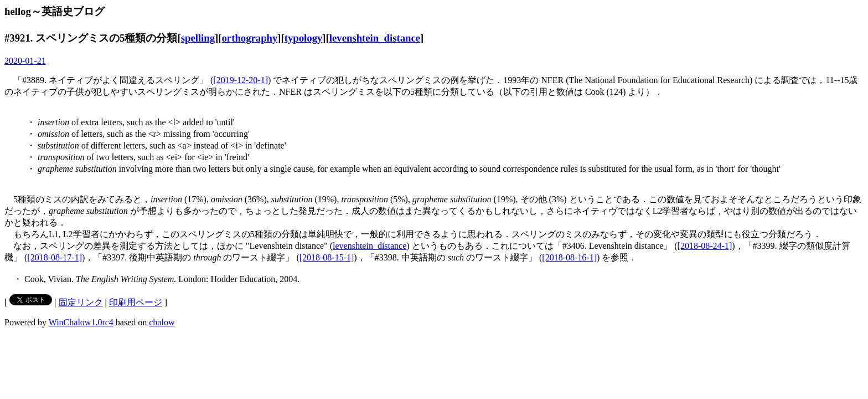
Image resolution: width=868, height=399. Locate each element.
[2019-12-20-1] (241, 80)
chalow (162, 322)
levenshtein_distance (375, 38)
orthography (250, 38)
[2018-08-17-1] (55, 257)
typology (304, 38)
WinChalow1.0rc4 (81, 322)
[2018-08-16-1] (569, 257)
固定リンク (81, 302)
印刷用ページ (136, 302)
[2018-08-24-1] (705, 246)
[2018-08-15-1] (327, 257)
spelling (198, 38)
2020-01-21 (25, 61)
